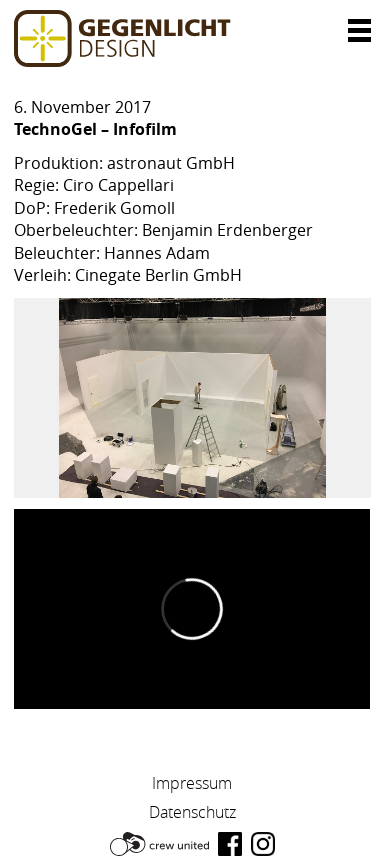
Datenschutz (192, 812)
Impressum (192, 783)
